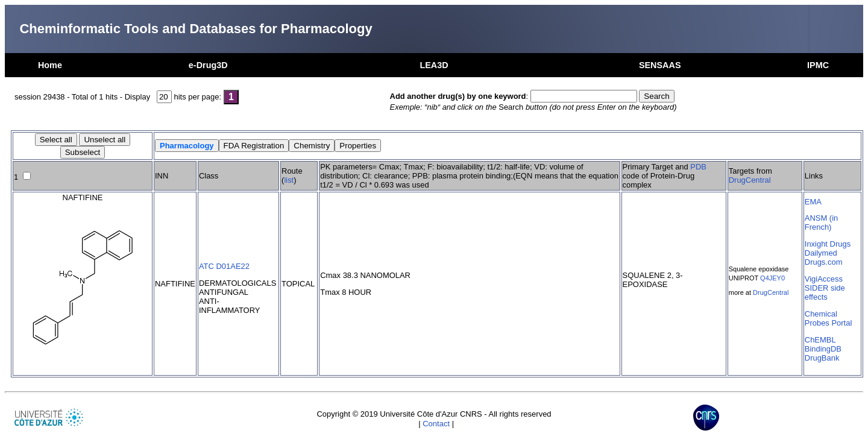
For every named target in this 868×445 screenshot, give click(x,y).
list (289, 180)
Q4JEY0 (772, 278)
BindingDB (823, 349)
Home (50, 65)
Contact (436, 424)
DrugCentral (750, 180)
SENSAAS (660, 65)
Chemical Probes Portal (828, 318)
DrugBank (822, 358)
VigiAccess (824, 279)
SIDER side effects (825, 292)
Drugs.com (824, 262)
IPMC (818, 65)
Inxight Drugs (828, 244)
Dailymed (821, 253)
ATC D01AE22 (224, 266)
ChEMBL (820, 340)
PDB (698, 167)
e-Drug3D (208, 65)
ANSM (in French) (821, 222)
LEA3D (434, 65)
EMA (813, 202)
